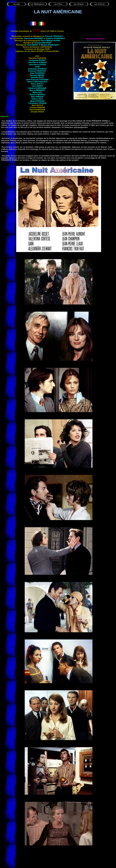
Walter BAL (37, 92)
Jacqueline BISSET (37, 60)
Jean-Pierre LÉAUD (37, 65)
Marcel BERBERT (37, 90)
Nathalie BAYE (37, 77)
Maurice (37, 95)
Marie (37, 101)
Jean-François (37, 80)
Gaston (37, 99)
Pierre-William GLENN (50, 41)
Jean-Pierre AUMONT (37, 62)
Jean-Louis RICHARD (33, 38)
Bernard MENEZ (37, 75)
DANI (37, 67)
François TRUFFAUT (54, 36)
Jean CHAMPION (37, 73)
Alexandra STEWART (37, 69)
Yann (33, 45)
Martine (50, 45)
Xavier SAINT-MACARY (37, 82)
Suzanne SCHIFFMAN (55, 38)
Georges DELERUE (43, 43)
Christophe (37, 103)
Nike (37, 97)
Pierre (37, 84)
